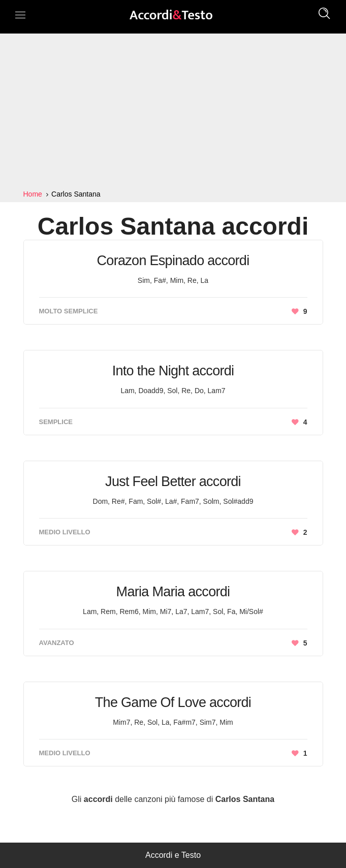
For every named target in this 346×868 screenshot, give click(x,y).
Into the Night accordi (173, 371)
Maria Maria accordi (173, 592)
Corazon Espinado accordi (173, 261)
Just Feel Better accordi (173, 481)
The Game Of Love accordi (173, 702)
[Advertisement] (173, 112)
